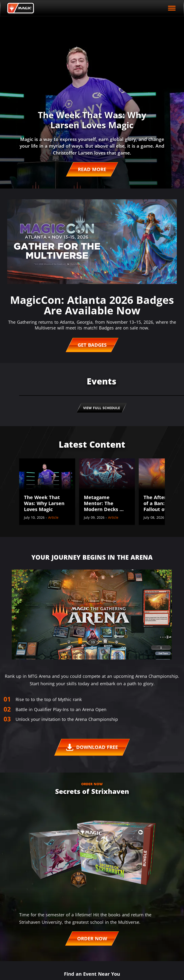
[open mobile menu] (172, 8)
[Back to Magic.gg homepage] (21, 8)
